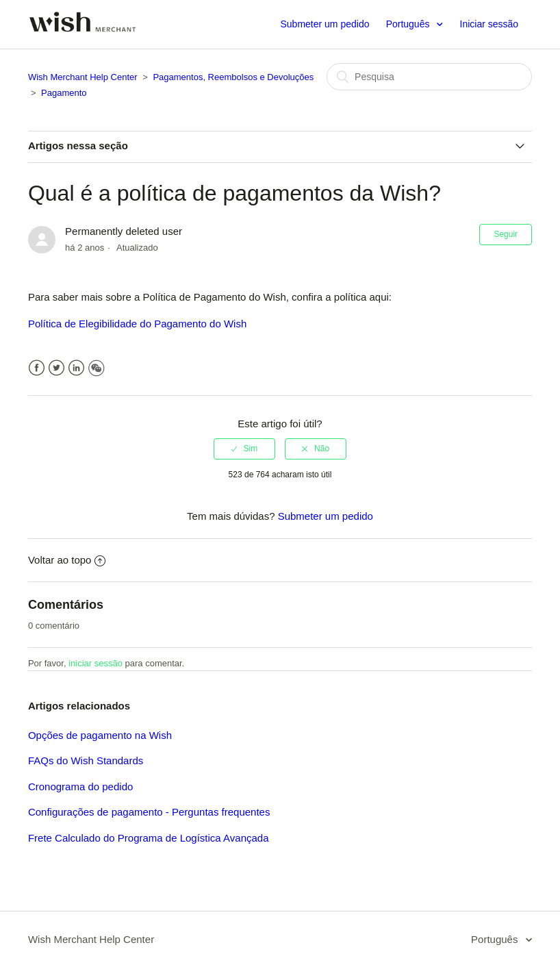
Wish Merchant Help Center (83, 77)
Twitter (56, 368)
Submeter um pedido (324, 24)
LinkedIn (76, 368)
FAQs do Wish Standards (86, 760)
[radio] (244, 449)
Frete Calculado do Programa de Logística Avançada (149, 838)
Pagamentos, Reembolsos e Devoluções (233, 77)
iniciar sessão (96, 663)
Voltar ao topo (67, 560)
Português (409, 24)
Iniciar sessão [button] (489, 24)
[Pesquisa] (429, 77)
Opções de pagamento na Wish (100, 735)
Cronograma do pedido (80, 786)
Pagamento (64, 93)
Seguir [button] (506, 234)
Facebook (37, 368)
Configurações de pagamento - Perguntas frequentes (149, 812)
